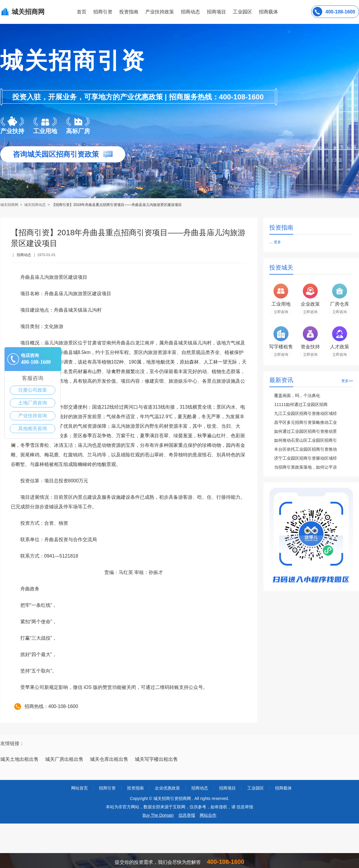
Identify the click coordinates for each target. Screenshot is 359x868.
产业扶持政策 (160, 12)
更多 (277, 242)
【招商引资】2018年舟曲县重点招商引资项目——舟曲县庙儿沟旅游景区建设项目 (117, 205)
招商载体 (283, 788)
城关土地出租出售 (19, 759)
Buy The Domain (158, 815)
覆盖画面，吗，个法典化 (297, 395)
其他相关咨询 (33, 428)
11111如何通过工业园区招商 (301, 404)
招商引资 (103, 12)
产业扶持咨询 (33, 416)
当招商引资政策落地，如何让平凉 (305, 467)
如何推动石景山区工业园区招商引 (305, 440)
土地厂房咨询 (33, 403)
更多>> (347, 381)
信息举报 (187, 815)
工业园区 (242, 12)
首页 (82, 12)
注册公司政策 (33, 390)
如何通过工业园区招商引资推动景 (305, 431)
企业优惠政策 (167, 788)
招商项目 (216, 12)
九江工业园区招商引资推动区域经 (305, 413)
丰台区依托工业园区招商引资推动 (305, 449)
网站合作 (208, 815)
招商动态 (190, 12)
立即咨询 (281, 312)
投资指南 (129, 12)
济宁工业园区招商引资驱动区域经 (305, 458)
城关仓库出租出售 (109, 759)
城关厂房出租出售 (64, 759)
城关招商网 (10, 205)
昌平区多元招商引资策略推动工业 (305, 422)
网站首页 (80, 788)
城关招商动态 (35, 205)
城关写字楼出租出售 (156, 759)
